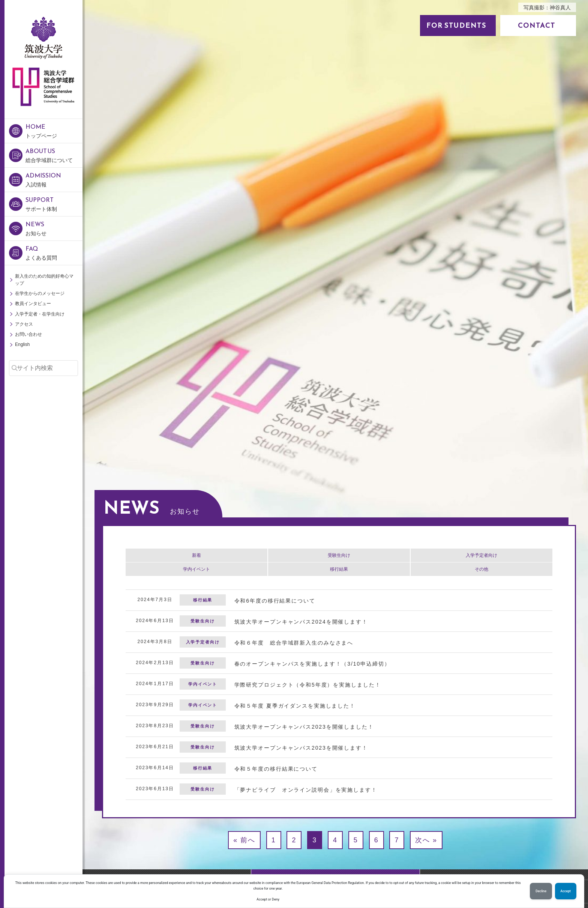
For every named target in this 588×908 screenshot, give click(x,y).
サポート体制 (54, 204)
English (22, 344)
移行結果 (339, 569)
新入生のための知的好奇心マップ (44, 280)
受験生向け (339, 555)
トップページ (54, 130)
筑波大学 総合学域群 (43, 123)
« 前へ (244, 840)
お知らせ (54, 228)
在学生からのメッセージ (40, 293)
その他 (481, 569)
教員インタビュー (33, 304)
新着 (196, 555)
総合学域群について (54, 155)
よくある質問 (54, 252)
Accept (566, 891)
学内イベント (196, 569)
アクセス (24, 324)
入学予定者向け (481, 555)
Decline (541, 891)
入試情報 (54, 179)
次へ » (426, 840)
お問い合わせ (28, 334)
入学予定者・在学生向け (40, 314)
